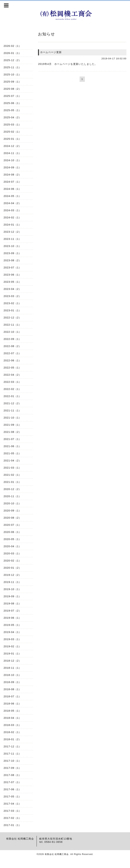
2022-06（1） (12, 360)
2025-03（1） (12, 125)
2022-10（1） (12, 332)
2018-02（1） (12, 732)
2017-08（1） (12, 775)
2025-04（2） (12, 117)
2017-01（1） (12, 825)
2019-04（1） (12, 632)
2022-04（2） (12, 375)
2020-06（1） (12, 532)
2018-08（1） (12, 689)
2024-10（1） (12, 160)
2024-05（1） (12, 196)
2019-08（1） (12, 604)
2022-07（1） (12, 353)
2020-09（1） (12, 511)
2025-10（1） (12, 75)
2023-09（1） (12, 253)
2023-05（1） (12, 282)
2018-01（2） (12, 739)
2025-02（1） (12, 132)
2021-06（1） (12, 446)
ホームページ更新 (51, 52)
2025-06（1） (12, 103)
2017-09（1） (12, 768)
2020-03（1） (12, 553)
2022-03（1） (12, 382)
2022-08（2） (12, 346)
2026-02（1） (12, 46)
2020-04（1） (12, 546)
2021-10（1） (12, 418)
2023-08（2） (12, 260)
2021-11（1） (12, 410)
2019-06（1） (12, 618)
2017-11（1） (12, 754)
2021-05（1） (12, 453)
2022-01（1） (12, 396)
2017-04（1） (12, 804)
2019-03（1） (12, 639)
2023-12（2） (12, 232)
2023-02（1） (12, 303)
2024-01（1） (12, 225)
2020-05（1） (12, 539)
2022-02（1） (12, 389)
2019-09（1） (12, 596)
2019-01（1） (12, 654)
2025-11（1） (12, 67)
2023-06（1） (12, 275)
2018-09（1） (12, 682)
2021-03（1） (12, 468)
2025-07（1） (12, 96)
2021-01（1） (12, 482)
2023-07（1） (12, 268)
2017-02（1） (12, 818)
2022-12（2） (12, 318)
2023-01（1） (12, 310)
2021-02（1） (12, 475)
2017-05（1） (12, 797)
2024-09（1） (12, 167)
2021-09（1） (12, 425)
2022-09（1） (12, 339)
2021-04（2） (12, 461)
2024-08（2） (12, 175)
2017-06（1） (12, 789)
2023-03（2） (12, 296)
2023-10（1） (12, 246)
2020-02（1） (12, 561)
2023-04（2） (12, 289)
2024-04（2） (12, 203)
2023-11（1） (12, 239)
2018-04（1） (12, 718)
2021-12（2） (12, 403)
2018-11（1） (12, 668)
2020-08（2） (12, 518)
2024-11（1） (12, 153)
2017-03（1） (12, 811)
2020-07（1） (12, 525)
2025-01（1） (12, 139)
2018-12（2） (12, 661)
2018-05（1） (12, 711)
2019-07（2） (12, 611)
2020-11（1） (12, 496)
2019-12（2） (12, 575)
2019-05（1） (12, 625)
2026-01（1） (12, 53)
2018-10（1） (12, 675)
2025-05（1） (12, 110)
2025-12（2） (12, 60)
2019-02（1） (12, 646)
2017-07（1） (12, 782)
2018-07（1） (12, 696)
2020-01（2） (12, 568)
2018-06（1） (12, 704)
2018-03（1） (12, 725)
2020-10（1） (12, 503)
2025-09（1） (12, 82)
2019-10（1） (12, 589)
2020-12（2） (12, 489)
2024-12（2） (12, 146)
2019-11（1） (12, 582)
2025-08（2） (12, 89)
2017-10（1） (12, 761)
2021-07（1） (12, 439)
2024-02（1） (12, 217)
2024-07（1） (12, 182)
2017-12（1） (12, 746)
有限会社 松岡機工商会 (57, 854)
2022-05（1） (12, 368)
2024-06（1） (12, 189)
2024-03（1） (12, 210)
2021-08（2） (12, 432)
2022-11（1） (12, 325)
